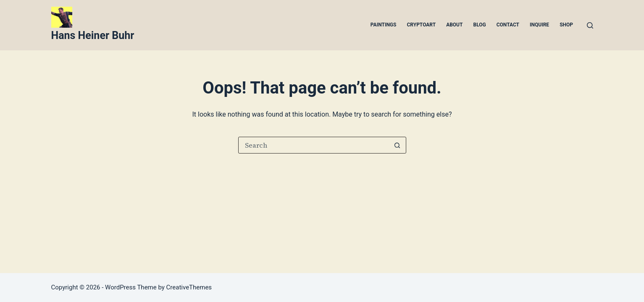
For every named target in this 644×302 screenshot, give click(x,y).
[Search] (590, 25)
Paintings (384, 25)
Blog (479, 25)
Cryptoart (421, 25)
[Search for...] (314, 145)
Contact (508, 25)
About (454, 25)
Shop (566, 25)
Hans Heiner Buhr (93, 35)
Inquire (539, 25)
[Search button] (397, 145)
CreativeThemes (189, 287)
